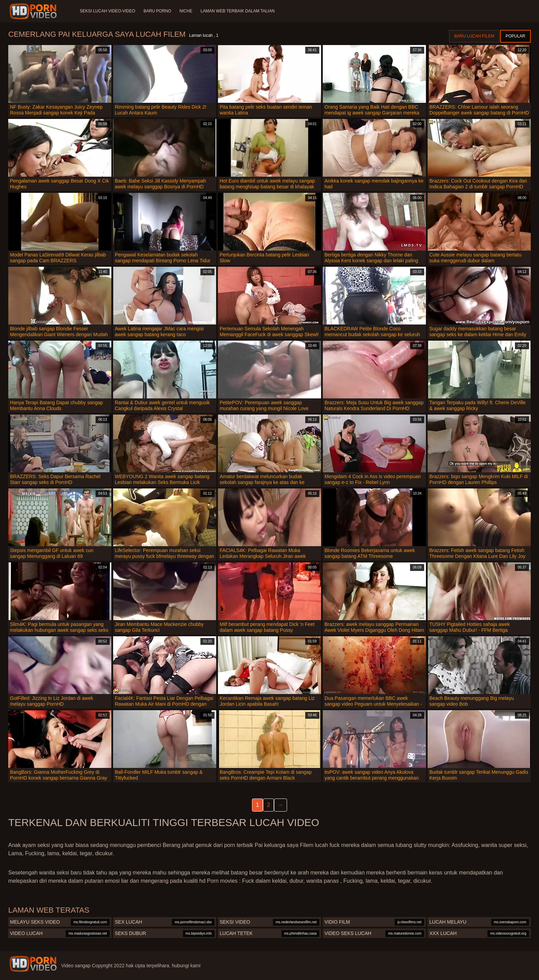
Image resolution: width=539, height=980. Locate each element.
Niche (186, 11)
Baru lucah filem (474, 36)
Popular (515, 36)
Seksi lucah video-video (107, 11)
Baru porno (157, 11)
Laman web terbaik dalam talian (237, 11)
